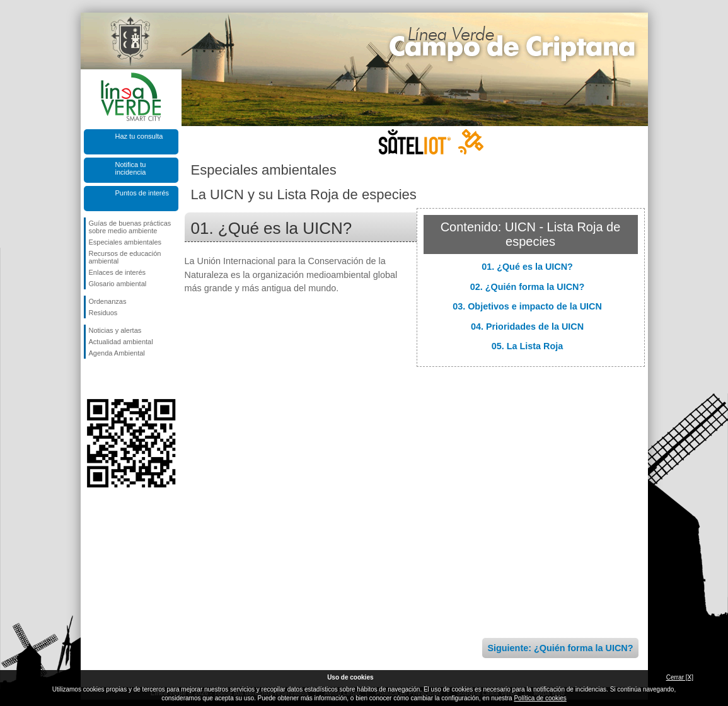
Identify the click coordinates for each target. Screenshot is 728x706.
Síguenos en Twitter (112, 379)
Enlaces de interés (118, 272)
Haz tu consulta (139, 136)
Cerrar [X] (680, 677)
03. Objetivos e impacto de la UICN (527, 306)
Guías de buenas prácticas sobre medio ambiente (130, 227)
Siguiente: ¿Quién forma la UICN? (560, 648)
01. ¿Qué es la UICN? (527, 267)
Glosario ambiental (118, 284)
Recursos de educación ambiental (125, 257)
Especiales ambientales (125, 242)
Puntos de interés (142, 193)
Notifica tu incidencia (131, 168)
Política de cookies (540, 698)
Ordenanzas (108, 301)
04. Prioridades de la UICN (527, 327)
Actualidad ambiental (121, 342)
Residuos (103, 313)
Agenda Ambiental (117, 353)
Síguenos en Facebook (91, 379)
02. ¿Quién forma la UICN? (528, 287)
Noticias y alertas (115, 330)
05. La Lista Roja (528, 346)
